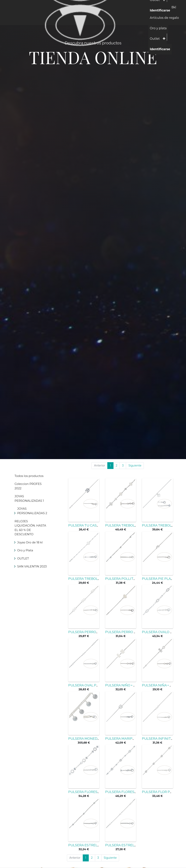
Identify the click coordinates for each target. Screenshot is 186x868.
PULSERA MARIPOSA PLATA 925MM (134, 739)
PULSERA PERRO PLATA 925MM (131, 632)
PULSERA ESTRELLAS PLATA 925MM (98, 845)
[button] (164, 39)
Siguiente (135, 465)
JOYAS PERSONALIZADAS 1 (29, 498)
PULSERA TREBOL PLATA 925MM (132, 525)
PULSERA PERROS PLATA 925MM (95, 632)
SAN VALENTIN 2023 (32, 566)
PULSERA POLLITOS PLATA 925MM (134, 579)
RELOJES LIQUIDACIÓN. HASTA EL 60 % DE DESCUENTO (30, 528)
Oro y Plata (25, 550)
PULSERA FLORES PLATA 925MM (95, 792)
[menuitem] (164, 18)
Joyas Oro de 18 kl (30, 542)
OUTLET (23, 558)
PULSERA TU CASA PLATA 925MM (96, 525)
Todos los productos (29, 476)
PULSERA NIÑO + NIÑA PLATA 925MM (136, 685)
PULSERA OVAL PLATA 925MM (93, 685)
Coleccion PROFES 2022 (28, 486)
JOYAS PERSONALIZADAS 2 (32, 511)
